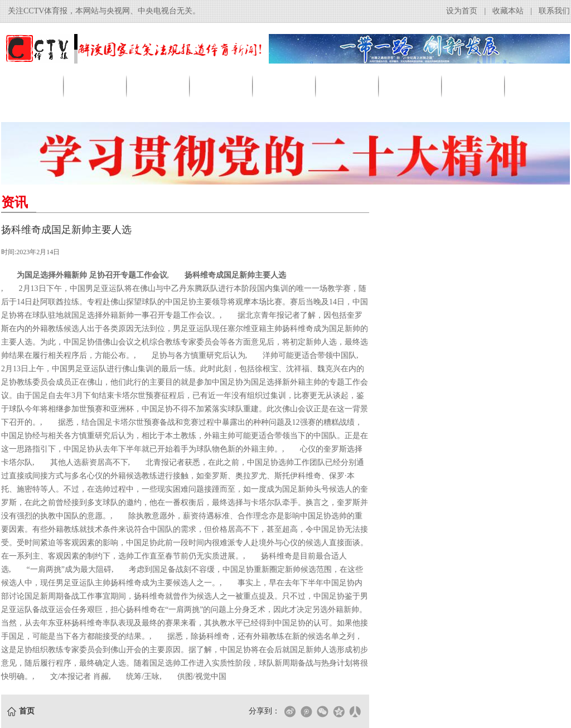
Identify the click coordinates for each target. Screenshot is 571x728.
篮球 (285, 86)
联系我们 (554, 11)
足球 (222, 86)
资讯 (96, 86)
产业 (159, 86)
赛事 (411, 86)
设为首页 (462, 11)
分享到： (264, 711)
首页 (33, 86)
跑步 (348, 86)
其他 (537, 86)
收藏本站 (508, 11)
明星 (474, 86)
